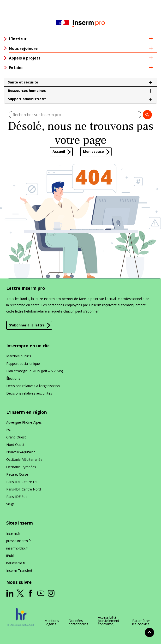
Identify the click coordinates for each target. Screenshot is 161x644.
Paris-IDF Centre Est (22, 482)
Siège (10, 504)
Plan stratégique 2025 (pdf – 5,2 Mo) (35, 371)
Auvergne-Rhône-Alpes (24, 422)
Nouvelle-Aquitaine (21, 452)
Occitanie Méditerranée (24, 459)
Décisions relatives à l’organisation (33, 386)
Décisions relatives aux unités (29, 393)
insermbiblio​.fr (17, 548)
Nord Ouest (15, 445)
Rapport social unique (23, 363)
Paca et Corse (17, 474)
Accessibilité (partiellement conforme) (109, 621)
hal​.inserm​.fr (16, 563)
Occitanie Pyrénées (21, 467)
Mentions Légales (52, 622)
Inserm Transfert (19, 570)
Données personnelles (78, 622)
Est (9, 430)
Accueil (59, 151)
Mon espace (93, 151)
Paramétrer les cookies (141, 622)
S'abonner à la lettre (27, 325)
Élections (13, 378)
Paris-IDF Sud (17, 497)
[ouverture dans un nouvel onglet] (10, 593)
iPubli (10, 556)
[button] (80, 82)
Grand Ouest (16, 437)
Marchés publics (19, 356)
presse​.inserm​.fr (19, 541)
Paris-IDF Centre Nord (24, 489)
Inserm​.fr (13, 533)
